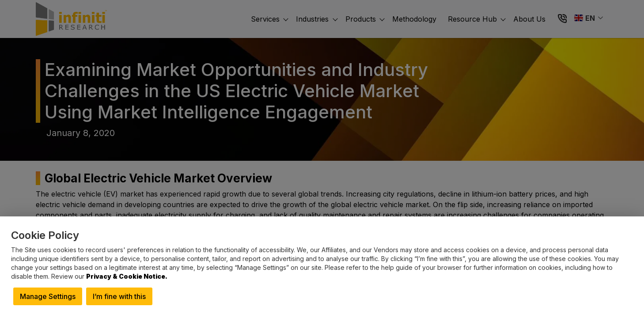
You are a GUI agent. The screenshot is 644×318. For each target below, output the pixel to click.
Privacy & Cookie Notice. (127, 276)
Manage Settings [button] (48, 296)
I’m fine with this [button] (119, 296)
